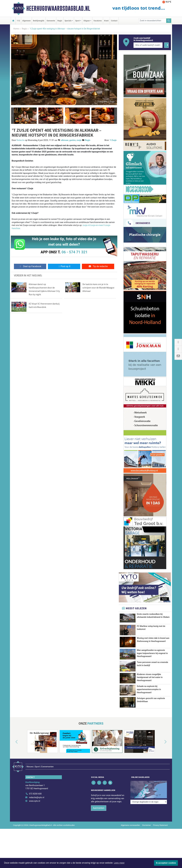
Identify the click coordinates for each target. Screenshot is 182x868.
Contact (114, 21)
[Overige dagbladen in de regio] (149, 796)
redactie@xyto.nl (37, 806)
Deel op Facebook (30, 266)
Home (16, 29)
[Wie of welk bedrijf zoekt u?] (148, 45)
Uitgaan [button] (87, 21)
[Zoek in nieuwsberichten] (152, 21)
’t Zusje (113, 140)
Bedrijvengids (39, 21)
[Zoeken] (169, 21)
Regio (60, 21)
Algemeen (26, 21)
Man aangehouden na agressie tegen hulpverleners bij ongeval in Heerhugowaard (152, 653)
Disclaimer (146, 834)
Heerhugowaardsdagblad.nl (58, 8)
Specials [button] (68, 21)
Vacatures (98, 21)
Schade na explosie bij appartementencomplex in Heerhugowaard (149, 697)
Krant (106, 21)
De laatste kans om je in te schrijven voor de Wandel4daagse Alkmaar (98, 288)
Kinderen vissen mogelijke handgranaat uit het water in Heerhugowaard (150, 677)
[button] (13, 116)
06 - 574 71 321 (75, 252)
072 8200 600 (35, 802)
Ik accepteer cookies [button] (166, 863)
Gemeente (51, 21)
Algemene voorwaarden (130, 834)
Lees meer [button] (119, 863)
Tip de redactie (98, 266)
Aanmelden (99, 817)
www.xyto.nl (34, 810)
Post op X (64, 266)
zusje (79, 140)
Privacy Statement (161, 834)
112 (18, 21)
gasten (73, 140)
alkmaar (65, 140)
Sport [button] (77, 21)
